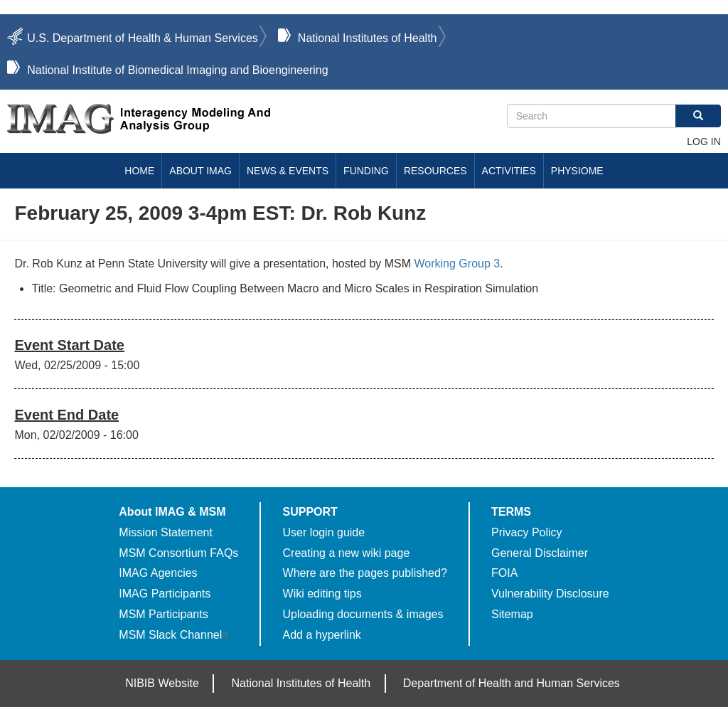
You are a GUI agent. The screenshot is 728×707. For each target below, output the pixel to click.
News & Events (288, 171)
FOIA (504, 573)
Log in (703, 142)
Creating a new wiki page (347, 553)
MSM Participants (163, 614)
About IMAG (200, 171)
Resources (435, 171)
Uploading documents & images (363, 614)
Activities (509, 171)
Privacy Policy (527, 532)
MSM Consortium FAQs (178, 553)
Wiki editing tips (322, 594)
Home (139, 171)
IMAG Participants (165, 594)
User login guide (324, 532)
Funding (366, 171)
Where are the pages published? (365, 573)
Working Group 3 (457, 264)
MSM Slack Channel (175, 635)
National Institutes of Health (368, 38)
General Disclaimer (540, 553)
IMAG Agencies (158, 573)
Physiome (577, 171)
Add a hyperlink (322, 635)
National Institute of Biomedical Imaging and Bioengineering (177, 70)
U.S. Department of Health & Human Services (143, 38)
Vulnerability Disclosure (550, 594)
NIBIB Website (162, 683)
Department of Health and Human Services (512, 683)
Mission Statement (166, 532)
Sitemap (512, 614)
